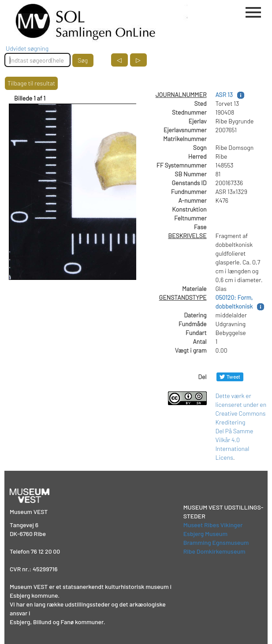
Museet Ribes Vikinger (213, 525)
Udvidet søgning (27, 48)
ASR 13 (224, 95)
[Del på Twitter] (230, 377)
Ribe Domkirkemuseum (214, 551)
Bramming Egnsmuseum (216, 542)
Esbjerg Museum (205, 534)
